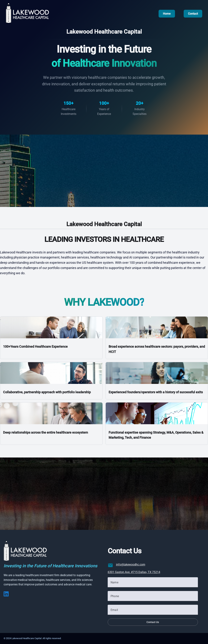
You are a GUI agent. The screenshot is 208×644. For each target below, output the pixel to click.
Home (167, 14)
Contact (193, 14)
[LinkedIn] (6, 595)
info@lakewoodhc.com (131, 564)
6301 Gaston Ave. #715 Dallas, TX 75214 (134, 572)
